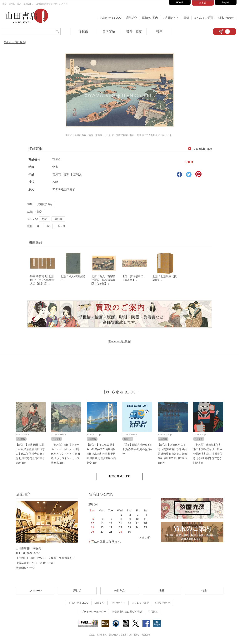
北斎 (55, 167)
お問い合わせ (226, 18)
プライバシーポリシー (94, 612)
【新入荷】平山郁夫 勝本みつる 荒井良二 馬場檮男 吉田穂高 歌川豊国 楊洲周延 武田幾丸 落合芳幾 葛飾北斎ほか (102, 454)
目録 (186, 18)
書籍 (162, 591)
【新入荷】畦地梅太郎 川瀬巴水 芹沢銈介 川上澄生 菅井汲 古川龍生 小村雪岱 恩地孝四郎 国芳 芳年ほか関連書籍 (208, 454)
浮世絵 (83, 31)
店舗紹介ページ (25, 568)
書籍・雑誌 (134, 31)
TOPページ (35, 591)
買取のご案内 (150, 18)
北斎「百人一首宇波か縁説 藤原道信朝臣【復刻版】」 (103, 280)
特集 (159, 31)
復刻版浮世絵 (44, 204)
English (226, 2)
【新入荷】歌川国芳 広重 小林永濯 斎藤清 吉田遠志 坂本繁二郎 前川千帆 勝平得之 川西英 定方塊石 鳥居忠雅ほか (31, 454)
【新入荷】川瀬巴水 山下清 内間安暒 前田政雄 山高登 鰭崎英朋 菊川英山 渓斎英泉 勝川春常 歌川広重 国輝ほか (172, 454)
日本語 (203, 3)
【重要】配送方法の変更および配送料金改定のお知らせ (137, 450)
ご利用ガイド (171, 18)
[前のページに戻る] (14, 42)
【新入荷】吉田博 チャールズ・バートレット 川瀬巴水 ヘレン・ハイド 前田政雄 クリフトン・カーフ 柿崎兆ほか (66, 454)
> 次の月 (145, 538)
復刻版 (58, 219)
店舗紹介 (132, 18)
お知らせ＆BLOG (111, 18)
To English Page (200, 149)
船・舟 (61, 226)
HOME (180, 2)
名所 (44, 219)
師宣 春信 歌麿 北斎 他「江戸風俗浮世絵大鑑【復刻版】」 (43, 280)
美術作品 (109, 31)
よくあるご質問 (203, 18)
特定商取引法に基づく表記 (127, 612)
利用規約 (153, 612)
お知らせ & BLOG (119, 392)
